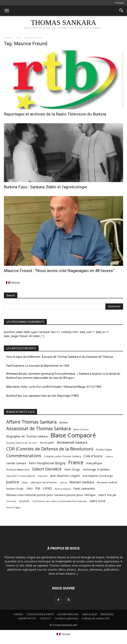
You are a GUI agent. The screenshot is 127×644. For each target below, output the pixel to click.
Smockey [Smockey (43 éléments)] (11, 501)
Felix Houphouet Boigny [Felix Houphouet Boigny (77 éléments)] (47, 463)
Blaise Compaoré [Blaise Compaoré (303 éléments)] (73, 435)
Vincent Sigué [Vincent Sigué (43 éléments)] (13, 507)
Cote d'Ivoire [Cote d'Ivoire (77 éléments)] (93, 456)
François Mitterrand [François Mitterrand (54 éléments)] (18, 470)
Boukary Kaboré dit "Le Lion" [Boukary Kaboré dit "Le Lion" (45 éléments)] (22, 443)
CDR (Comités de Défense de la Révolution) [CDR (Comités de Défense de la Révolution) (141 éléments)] (50, 449)
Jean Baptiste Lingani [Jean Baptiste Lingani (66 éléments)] (65, 476)
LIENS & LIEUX (90, 614)
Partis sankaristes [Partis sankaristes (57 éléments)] (84, 489)
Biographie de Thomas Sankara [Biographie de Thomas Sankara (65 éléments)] (27, 436)
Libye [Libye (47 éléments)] (25, 482)
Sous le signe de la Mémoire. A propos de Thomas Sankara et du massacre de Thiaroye (60, 357)
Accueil (8, 38)
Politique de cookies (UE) (95, 618)
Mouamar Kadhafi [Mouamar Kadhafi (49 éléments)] (107, 482)
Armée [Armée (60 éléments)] (64, 422)
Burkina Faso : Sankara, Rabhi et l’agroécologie (45, 187)
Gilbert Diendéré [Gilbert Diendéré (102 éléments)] (47, 469)
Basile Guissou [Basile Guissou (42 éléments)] (81, 429)
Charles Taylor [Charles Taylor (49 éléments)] (104, 450)
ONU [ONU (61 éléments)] (29, 489)
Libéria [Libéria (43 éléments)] (63, 482)
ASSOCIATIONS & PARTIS (40, 614)
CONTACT (45, 618)
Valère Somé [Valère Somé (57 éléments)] (97, 501)
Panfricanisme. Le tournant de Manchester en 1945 (38, 366)
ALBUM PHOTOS (27, 618)
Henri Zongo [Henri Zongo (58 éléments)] (72, 469)
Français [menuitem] (15, 282)
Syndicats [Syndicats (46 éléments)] (24, 501)
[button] (7, 11)
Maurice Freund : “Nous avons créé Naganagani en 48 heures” (59, 271)
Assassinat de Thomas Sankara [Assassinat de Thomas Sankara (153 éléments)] (39, 429)
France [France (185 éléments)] (76, 462)
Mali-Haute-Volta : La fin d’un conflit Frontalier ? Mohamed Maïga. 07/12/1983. (54, 387)
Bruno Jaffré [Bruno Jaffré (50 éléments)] (47, 443)
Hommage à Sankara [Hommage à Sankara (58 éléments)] (96, 469)
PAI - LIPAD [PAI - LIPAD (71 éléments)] (44, 489)
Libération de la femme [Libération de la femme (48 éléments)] (44, 482)
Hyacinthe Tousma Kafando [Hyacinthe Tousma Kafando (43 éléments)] (21, 476)
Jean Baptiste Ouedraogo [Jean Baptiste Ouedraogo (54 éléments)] (98, 476)
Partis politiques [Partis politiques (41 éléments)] (63, 489)
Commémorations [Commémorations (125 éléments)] (24, 456)
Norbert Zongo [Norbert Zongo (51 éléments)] (15, 489)
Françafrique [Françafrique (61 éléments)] (94, 463)
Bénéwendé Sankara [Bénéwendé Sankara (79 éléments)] (72, 442)
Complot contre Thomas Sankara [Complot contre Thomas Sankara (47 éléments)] (62, 456)
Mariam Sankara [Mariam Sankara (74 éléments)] (82, 482)
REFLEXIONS (107, 614)
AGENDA (18, 614)
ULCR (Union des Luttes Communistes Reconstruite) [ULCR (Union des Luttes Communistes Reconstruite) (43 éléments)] (60, 501)
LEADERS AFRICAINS (68, 614)
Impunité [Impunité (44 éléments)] (43, 476)
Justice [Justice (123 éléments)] (13, 482)
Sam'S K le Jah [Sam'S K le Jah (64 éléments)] (107, 495)
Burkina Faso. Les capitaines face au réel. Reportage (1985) (43, 396)
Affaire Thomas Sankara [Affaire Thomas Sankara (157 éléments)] (31, 422)
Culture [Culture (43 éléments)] (109, 456)
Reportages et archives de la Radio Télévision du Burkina (55, 114)
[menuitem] (119, 3)
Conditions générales (66, 618)
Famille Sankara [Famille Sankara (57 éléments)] (16, 463)
